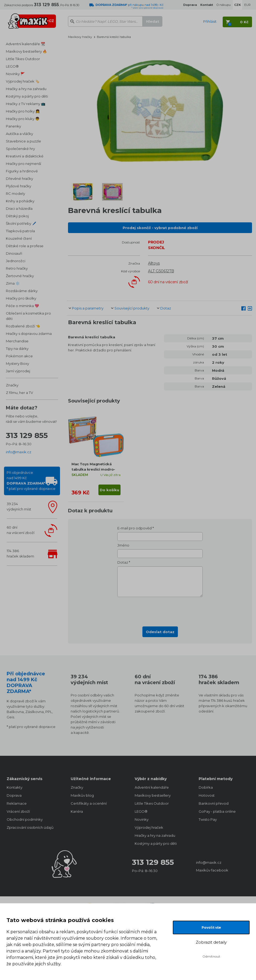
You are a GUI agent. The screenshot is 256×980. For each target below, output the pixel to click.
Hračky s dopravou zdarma (29, 334)
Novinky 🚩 (15, 74)
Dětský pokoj (17, 216)
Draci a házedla (19, 208)
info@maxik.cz (19, 452)
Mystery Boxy (17, 363)
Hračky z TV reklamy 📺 (26, 104)
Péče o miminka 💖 (22, 306)
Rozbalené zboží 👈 (23, 326)
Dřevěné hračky (19, 179)
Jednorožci (16, 261)
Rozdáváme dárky (22, 291)
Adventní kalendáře (152, 787)
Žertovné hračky (20, 276)
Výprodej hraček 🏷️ (23, 81)
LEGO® (12, 66)
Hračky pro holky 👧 (23, 111)
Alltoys (154, 263)
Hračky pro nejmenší (23, 164)
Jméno (123, 545)
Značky (12, 385)
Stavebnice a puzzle (23, 141)
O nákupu (224, 5)
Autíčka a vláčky (19, 134)
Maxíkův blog (82, 795)
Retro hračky (17, 268)
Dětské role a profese (25, 246)
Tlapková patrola (20, 231)
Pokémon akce (19, 356)
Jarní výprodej (18, 371)
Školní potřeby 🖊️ (21, 223)
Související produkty (132, 308)
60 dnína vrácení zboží (21, 530)
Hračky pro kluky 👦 (23, 119)
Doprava (14, 795)
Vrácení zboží (18, 811)
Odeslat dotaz (160, 632)
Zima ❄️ (13, 283)
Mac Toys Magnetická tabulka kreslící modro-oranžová (93, 469)
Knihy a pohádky (20, 201)
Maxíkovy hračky (80, 37)
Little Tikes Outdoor (23, 59)
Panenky (13, 126)
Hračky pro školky (21, 298)
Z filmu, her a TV (19, 393)
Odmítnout (211, 956)
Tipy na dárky (17, 348)
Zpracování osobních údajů (30, 827)
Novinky (142, 819)
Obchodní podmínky (25, 819)
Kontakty (15, 787)
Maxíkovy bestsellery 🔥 (26, 51)
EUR (247, 5)
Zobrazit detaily (211, 942)
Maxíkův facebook (212, 870)
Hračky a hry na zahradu (26, 89)
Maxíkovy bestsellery (153, 795)
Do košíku (109, 490)
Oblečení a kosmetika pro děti (28, 316)
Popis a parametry (88, 308)
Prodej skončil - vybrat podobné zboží (160, 228)
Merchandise (17, 341)
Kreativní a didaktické (25, 156)
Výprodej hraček (149, 827)
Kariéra (77, 811)
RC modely (15, 193)
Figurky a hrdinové (22, 171)
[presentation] (160, 610)
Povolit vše (211, 927)
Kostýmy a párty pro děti (27, 96)
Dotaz (166, 308)
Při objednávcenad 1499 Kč (31, 481)
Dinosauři (14, 253)
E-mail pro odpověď (135, 528)
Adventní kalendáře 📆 (25, 44)
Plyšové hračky (19, 186)
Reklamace (17, 803)
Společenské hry (20, 149)
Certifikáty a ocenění (89, 803)
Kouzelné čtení (19, 238)
